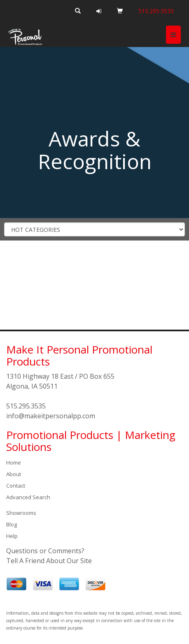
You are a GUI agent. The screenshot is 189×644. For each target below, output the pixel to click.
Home (14, 462)
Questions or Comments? (45, 551)
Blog (12, 524)
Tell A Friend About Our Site (49, 561)
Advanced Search (28, 497)
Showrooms (21, 513)
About (14, 474)
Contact (16, 486)
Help (12, 536)
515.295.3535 (26, 406)
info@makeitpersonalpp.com (51, 416)
